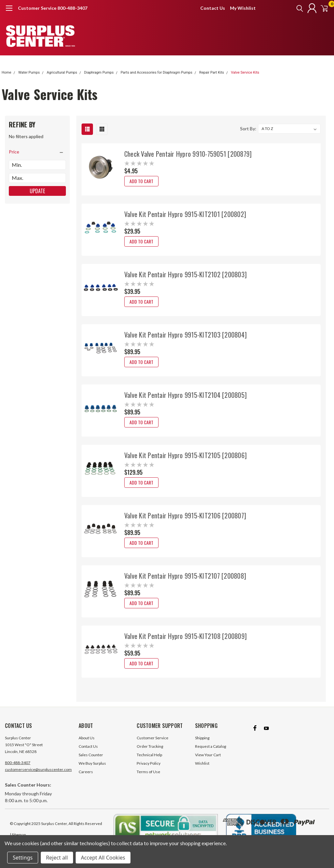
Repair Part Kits (212, 72)
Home (7, 72)
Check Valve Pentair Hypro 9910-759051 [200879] (188, 154)
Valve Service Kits (245, 72)
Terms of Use (148, 778)
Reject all (57, 858)
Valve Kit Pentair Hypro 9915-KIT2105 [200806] (185, 455)
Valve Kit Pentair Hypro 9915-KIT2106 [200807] (185, 515)
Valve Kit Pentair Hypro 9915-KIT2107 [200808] (185, 576)
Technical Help (149, 761)
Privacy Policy (149, 769)
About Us (87, 744)
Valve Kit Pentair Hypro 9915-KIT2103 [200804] (185, 335)
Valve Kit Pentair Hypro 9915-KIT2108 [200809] (185, 636)
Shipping (202, 744)
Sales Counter (91, 761)
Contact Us (213, 8)
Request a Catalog (211, 752)
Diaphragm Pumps (99, 72)
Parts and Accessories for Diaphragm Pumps (157, 72)
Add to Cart (141, 181)
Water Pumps (29, 72)
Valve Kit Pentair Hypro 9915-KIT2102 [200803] (185, 274)
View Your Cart (208, 761)
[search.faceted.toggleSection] (37, 152)
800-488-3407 (18, 768)
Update (37, 191)
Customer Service (152, 744)
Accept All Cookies (103, 858)
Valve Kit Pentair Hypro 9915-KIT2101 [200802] (185, 214)
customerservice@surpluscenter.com (38, 775)
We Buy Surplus (92, 769)
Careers (86, 778)
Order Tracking (150, 752)
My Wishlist (243, 8)
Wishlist (202, 769)
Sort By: (248, 129)
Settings (23, 858)
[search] (291, 8)
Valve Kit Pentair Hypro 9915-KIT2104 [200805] (185, 395)
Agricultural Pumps (62, 72)
